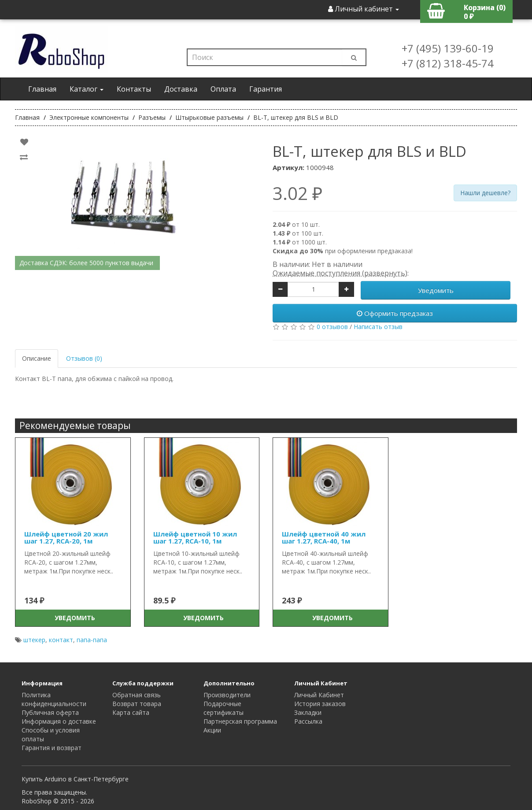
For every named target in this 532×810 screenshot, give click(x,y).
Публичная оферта (50, 712)
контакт (61, 640)
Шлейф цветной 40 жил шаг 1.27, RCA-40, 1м (324, 538)
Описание (37, 358)
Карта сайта (131, 712)
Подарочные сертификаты (224, 708)
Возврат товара (137, 704)
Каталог (87, 89)
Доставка (181, 89)
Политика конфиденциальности (54, 699)
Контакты (134, 89)
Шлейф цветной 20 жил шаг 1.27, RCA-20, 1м (66, 538)
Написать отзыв (378, 327)
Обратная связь (137, 695)
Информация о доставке (59, 721)
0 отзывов (332, 327)
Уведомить (436, 290)
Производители (227, 695)
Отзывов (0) (84, 358)
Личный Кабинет (319, 695)
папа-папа (92, 640)
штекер (34, 640)
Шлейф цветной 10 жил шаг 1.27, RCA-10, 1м (195, 538)
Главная (42, 89)
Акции (212, 730)
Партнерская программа (240, 721)
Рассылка (308, 721)
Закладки (308, 712)
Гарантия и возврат (52, 748)
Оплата (223, 89)
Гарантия (266, 89)
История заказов (320, 704)
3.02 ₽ (297, 193)
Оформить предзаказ (395, 313)
